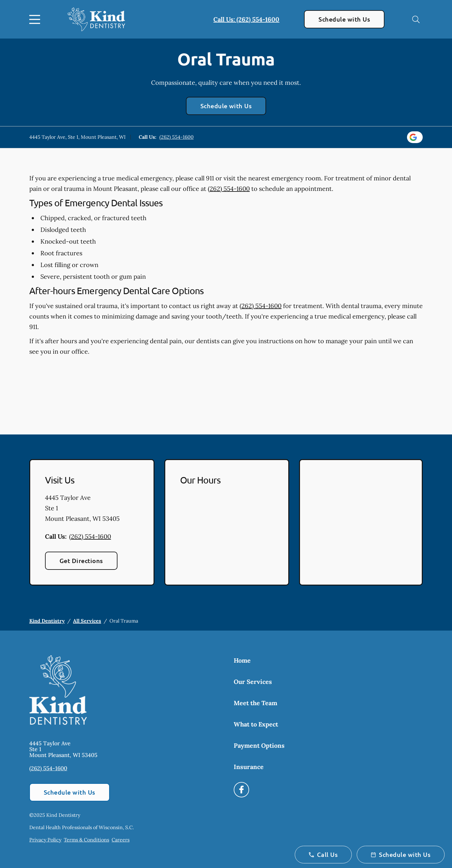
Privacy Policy (45, 840)
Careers (121, 840)
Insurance (249, 767)
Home (242, 660)
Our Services (253, 682)
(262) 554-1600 (177, 137)
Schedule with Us (344, 19)
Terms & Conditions (86, 840)
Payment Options (259, 745)
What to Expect (256, 724)
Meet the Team (255, 703)
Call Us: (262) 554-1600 (246, 19)
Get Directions (81, 561)
